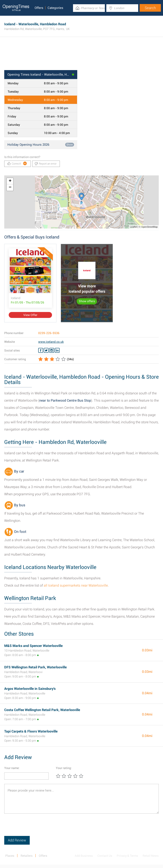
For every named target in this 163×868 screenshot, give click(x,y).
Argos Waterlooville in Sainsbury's (30, 689)
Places (10, 856)
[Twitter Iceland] (46, 350)
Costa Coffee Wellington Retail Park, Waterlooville (42, 710)
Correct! (17, 163)
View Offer (30, 315)
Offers (39, 8)
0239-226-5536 (49, 333)
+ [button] (10, 181)
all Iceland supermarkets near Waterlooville (76, 585)
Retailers (27, 856)
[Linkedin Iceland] (57, 350)
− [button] (10, 188)
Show (70, 145)
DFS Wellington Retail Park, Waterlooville (35, 667)
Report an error (46, 164)
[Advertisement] (81, 56)
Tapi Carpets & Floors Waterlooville (31, 731)
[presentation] (37, 828)
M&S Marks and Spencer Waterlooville (33, 646)
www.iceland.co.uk (51, 342)
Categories (55, 8)
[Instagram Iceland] (52, 350)
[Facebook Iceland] (41, 350)
